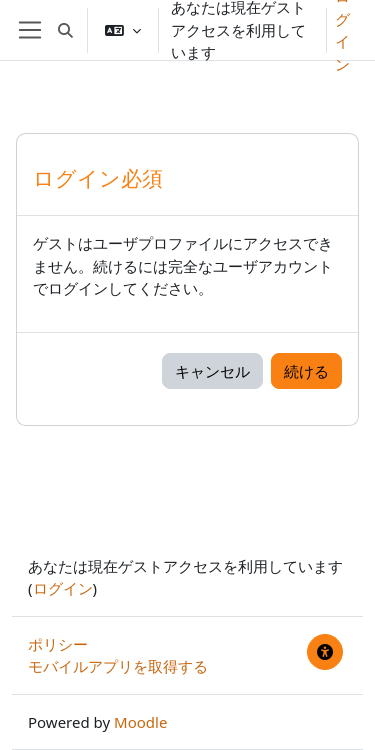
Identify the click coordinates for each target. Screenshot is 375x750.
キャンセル (212, 371)
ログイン (63, 588)
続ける (306, 371)
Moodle (140, 722)
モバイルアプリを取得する (118, 666)
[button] (65, 30)
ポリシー (58, 644)
